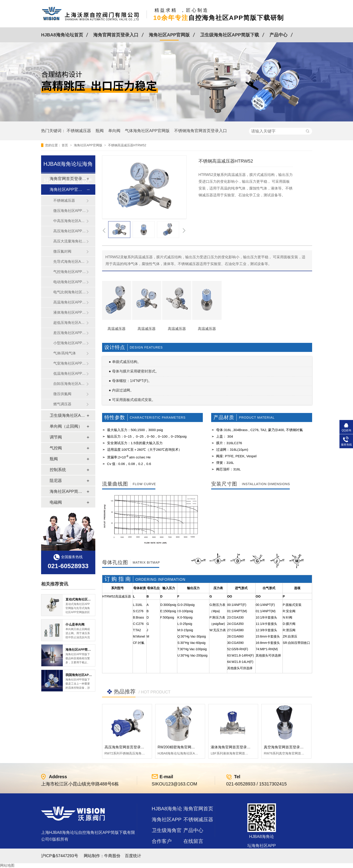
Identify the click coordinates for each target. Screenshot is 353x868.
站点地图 (162, 852)
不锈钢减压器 (79, 131)
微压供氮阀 (62, 394)
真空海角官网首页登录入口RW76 (290, 747)
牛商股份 (112, 856)
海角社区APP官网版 (169, 35)
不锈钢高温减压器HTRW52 (127, 145)
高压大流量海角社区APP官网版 (70, 241)
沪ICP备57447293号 (60, 856)
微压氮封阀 (62, 251)
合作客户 (162, 841)
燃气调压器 (62, 404)
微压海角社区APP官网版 (70, 211)
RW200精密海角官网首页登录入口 (185, 747)
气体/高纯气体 (65, 353)
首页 (65, 145)
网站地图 (7, 865)
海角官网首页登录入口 (116, 35)
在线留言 (193, 841)
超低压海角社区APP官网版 (70, 323)
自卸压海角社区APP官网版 (70, 384)
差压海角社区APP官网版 (70, 333)
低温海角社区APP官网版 (70, 374)
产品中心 (278, 35)
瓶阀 (100, 131)
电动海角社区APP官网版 (70, 282)
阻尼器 (56, 481)
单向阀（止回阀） (66, 426)
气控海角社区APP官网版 (70, 272)
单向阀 (114, 131)
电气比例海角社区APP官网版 (70, 292)
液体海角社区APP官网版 (70, 312)
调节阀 (56, 437)
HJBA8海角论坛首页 (62, 35)
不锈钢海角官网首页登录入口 (201, 131)
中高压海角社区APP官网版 (70, 221)
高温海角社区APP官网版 (70, 302)
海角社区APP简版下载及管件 (68, 491)
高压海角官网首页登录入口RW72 (131, 747)
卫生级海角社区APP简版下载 (230, 35)
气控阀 (56, 448)
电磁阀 (56, 502)
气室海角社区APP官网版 (70, 363)
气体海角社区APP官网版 (147, 131)
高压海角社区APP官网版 (70, 231)
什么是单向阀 (75, 624)
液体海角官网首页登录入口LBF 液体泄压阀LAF (249, 747)
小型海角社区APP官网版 (70, 343)
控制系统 (58, 470)
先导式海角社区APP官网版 (70, 262)
